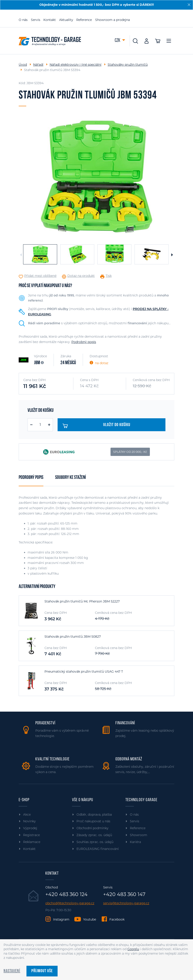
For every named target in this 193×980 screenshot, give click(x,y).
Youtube (90, 919)
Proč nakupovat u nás (93, 821)
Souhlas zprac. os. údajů (95, 842)
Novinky (29, 821)
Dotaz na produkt (81, 276)
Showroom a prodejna (113, 20)
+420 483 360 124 (66, 894)
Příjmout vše (42, 971)
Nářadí (38, 65)
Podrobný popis (84, 342)
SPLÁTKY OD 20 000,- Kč (130, 452)
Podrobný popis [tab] (31, 478)
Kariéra (135, 842)
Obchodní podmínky (92, 828)
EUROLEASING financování (98, 849)
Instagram (61, 919)
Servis (36, 20)
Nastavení (12, 971)
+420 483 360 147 (124, 894)
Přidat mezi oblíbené (40, 276)
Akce (27, 815)
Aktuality (66, 20)
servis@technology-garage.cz (126, 903)
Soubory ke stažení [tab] (70, 478)
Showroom (139, 835)
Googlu (133, 949)
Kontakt (50, 20)
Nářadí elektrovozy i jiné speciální (75, 65)
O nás (23, 20)
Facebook (117, 919)
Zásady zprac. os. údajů (94, 835)
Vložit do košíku (97, 426)
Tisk (109, 276)
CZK (118, 41)
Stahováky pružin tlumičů (128, 65)
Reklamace (32, 842)
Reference (84, 20)
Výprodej (30, 828)
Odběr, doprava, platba (94, 815)
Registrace (31, 835)
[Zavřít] (189, 5)
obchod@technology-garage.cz (70, 903)
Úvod (23, 65)
